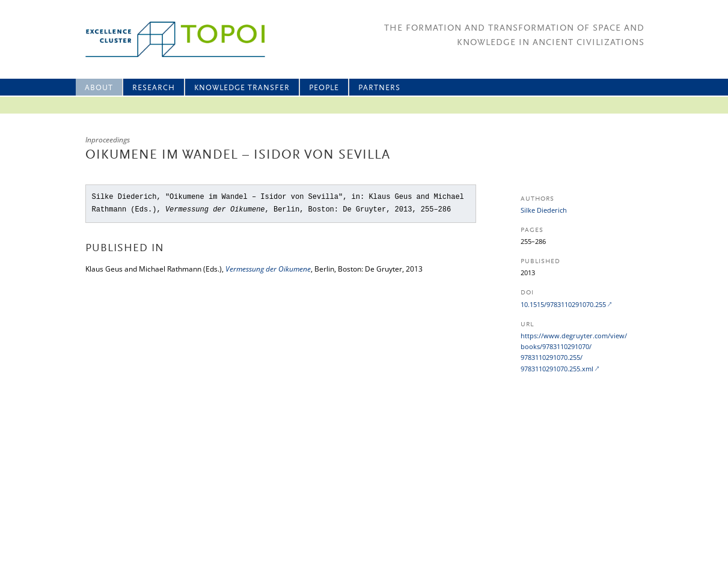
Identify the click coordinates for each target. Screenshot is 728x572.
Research (154, 88)
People (324, 88)
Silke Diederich (544, 210)
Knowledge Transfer (242, 88)
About (99, 88)
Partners (379, 88)
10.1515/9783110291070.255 (563, 304)
